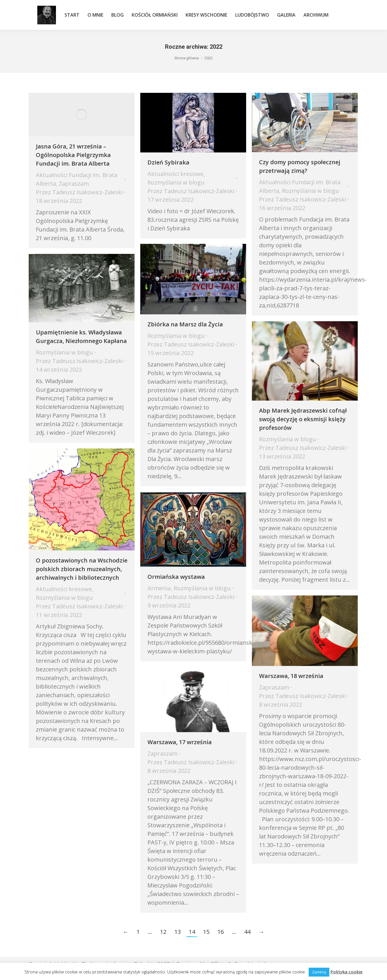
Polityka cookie (347, 972)
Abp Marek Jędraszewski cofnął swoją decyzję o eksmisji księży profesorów (303, 419)
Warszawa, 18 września (291, 676)
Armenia (159, 588)
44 (247, 932)
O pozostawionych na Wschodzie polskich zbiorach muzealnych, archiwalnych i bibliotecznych (82, 569)
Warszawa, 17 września (180, 742)
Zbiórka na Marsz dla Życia (185, 324)
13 (178, 932)
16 (221, 932)
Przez (79, 192)
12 (163, 932)
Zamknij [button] (319, 972)
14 (192, 932)
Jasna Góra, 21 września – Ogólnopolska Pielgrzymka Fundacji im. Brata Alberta (73, 155)
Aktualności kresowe (175, 174)
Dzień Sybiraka (168, 162)
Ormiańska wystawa (176, 577)
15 (206, 932)
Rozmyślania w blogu (176, 182)
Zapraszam (74, 184)
